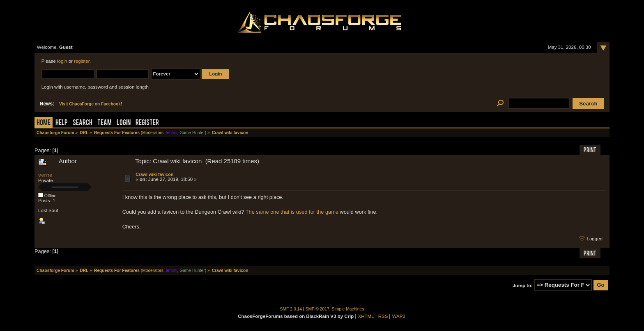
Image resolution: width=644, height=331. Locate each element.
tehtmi (172, 133)
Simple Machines (348, 309)
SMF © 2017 (317, 309)
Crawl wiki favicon (154, 174)
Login (124, 123)
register (82, 61)
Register (147, 123)
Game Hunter (192, 133)
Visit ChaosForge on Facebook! (91, 104)
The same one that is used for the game (292, 212)
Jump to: (523, 285)
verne (45, 175)
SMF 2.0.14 (291, 309)
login (62, 61)
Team (105, 123)
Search (83, 123)
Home (44, 123)
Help (62, 123)
